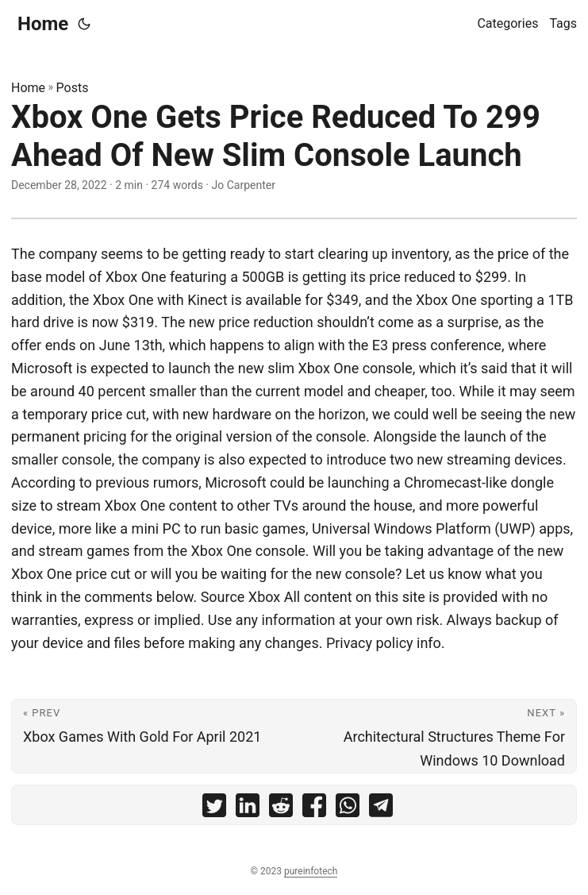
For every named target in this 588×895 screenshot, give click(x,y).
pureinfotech (311, 871)
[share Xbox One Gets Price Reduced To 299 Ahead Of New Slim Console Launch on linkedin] (248, 809)
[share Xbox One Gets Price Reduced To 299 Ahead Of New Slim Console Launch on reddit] (281, 809)
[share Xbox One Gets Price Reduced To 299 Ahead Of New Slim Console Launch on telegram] (381, 809)
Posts (73, 88)
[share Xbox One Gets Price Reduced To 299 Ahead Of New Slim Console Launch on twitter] (214, 809)
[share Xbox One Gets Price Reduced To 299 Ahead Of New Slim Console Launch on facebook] (314, 809)
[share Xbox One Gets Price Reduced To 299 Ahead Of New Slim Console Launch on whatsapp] (348, 809)
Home (43, 24)
